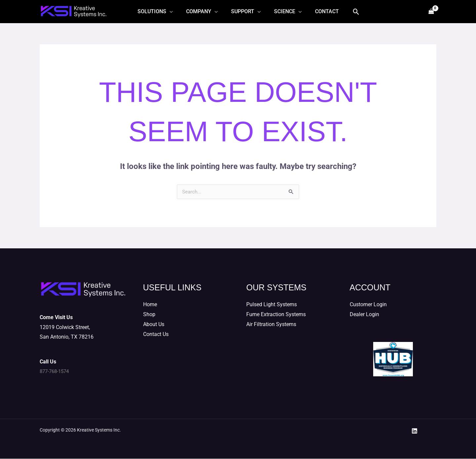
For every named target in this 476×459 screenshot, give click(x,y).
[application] (175, 12)
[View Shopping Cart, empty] (431, 12)
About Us (154, 325)
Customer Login (368, 305)
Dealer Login (364, 315)
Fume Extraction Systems (276, 315)
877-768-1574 (56, 372)
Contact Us (156, 334)
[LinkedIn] (415, 431)
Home (150, 305)
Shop (149, 315)
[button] (350, 12)
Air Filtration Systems (271, 325)
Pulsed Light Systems (272, 305)
